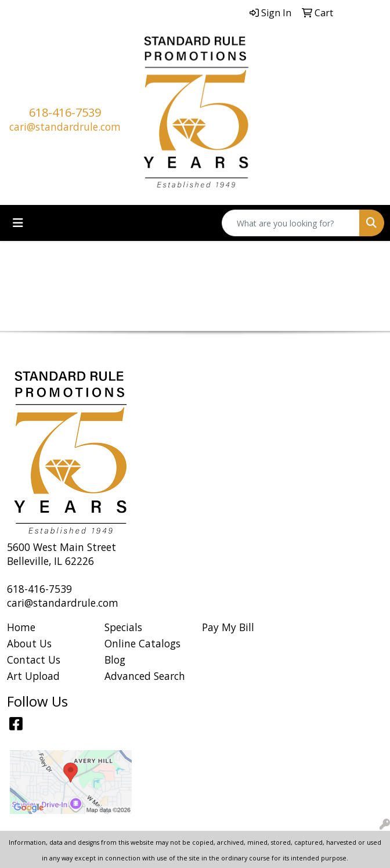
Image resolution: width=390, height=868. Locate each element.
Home (21, 627)
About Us (29, 643)
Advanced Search (145, 676)
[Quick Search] (291, 223)
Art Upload (33, 676)
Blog (115, 660)
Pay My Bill (228, 627)
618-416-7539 (65, 112)
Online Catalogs (142, 643)
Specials (123, 627)
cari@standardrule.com (65, 127)
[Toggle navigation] (18, 223)
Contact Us (34, 660)
